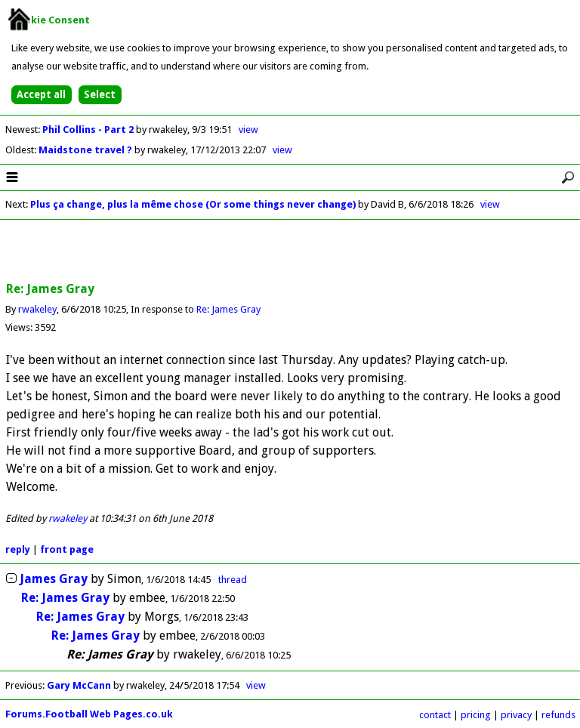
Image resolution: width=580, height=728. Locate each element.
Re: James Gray (228, 309)
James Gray (54, 579)
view (248, 130)
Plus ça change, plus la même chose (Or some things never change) (193, 204)
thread (233, 580)
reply (18, 549)
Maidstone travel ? (86, 150)
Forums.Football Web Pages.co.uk (89, 714)
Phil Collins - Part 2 (89, 130)
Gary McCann (79, 685)
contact (435, 715)
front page (67, 549)
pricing (476, 715)
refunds (558, 715)
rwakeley (37, 309)
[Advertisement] (290, 251)
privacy (516, 715)
